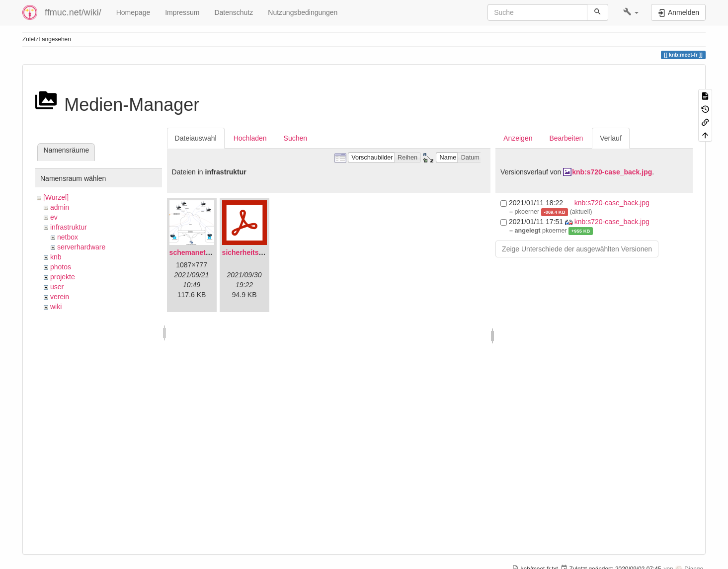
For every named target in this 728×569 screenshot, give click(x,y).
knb (56, 257)
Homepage (133, 12)
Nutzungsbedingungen (303, 12)
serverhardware (81, 247)
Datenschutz (234, 12)
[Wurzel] (56, 197)
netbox (68, 237)
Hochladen (250, 138)
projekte (63, 277)
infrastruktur (69, 227)
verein (60, 297)
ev (54, 217)
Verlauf (611, 138)
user (57, 287)
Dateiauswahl (196, 138)
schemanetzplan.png (204, 252)
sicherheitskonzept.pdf (260, 252)
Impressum (182, 12)
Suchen (295, 138)
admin (60, 207)
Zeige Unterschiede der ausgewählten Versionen (577, 249)
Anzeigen (518, 138)
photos (61, 267)
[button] (631, 12)
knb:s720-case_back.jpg (612, 172)
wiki (56, 307)
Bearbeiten (566, 138)
